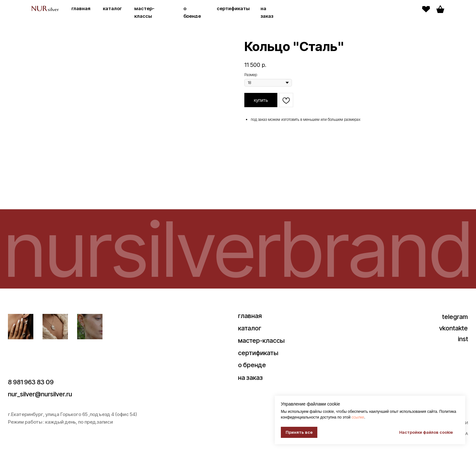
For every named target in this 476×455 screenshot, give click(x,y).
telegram (455, 317)
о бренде (252, 365)
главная (81, 8)
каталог (112, 8)
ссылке (358, 417)
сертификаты (233, 8)
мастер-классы (261, 341)
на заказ (250, 378)
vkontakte (453, 328)
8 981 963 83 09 (31, 382)
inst (463, 339)
